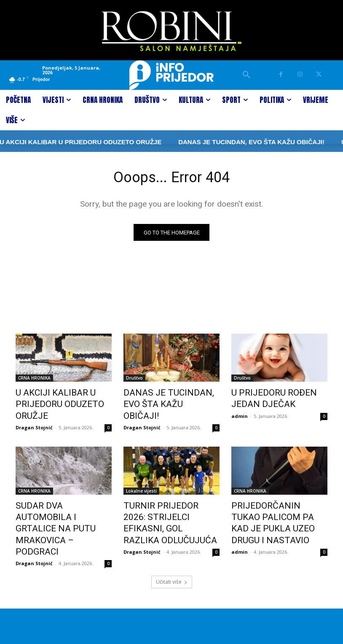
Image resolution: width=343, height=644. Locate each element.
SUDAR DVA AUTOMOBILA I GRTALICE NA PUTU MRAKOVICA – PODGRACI (59, 510)
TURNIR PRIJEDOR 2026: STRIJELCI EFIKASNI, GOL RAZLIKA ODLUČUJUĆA (164, 510)
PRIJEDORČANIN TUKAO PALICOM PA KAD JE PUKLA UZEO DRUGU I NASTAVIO (275, 510)
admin (240, 414)
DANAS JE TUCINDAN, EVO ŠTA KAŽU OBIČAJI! (222, 142)
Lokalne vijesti (141, 487)
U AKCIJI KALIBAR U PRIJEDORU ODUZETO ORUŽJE (51, 403)
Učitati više (172, 548)
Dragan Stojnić (34, 423)
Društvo (134, 380)
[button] (247, 75)
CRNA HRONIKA (34, 380)
